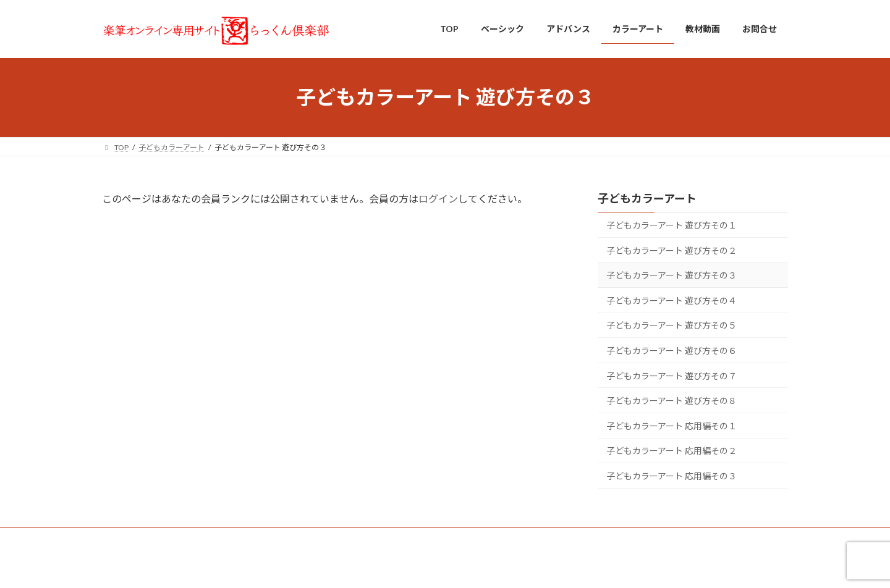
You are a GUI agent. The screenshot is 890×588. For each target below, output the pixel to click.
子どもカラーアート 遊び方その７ (672, 375)
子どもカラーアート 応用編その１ (672, 425)
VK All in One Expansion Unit (525, 567)
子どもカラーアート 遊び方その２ (672, 250)
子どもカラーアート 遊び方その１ (672, 225)
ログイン (438, 199)
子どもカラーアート (647, 198)
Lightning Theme (442, 567)
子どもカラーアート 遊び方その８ (672, 401)
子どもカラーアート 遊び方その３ (672, 275)
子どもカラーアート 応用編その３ (672, 476)
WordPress (378, 567)
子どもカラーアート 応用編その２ (672, 451)
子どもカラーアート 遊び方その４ (672, 300)
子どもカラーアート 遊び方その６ (672, 351)
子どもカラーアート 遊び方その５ (672, 325)
